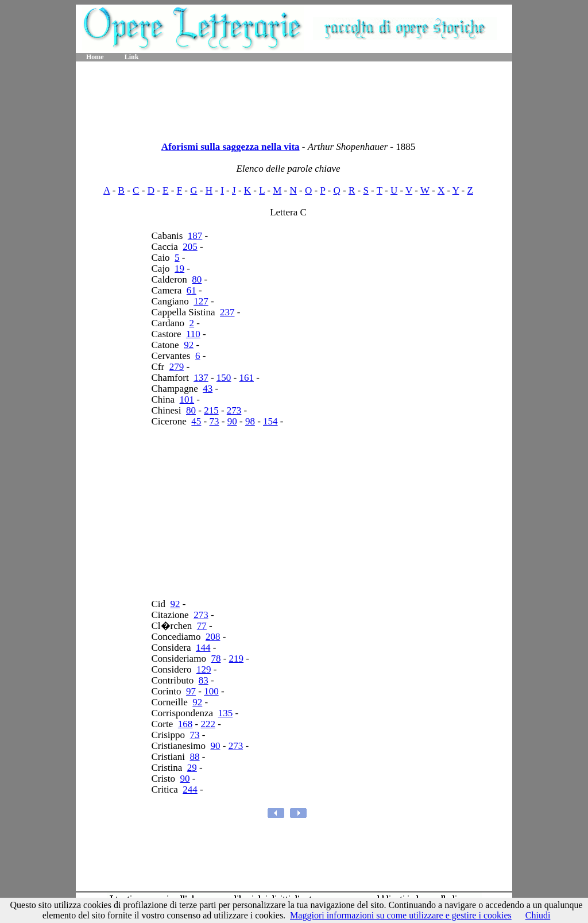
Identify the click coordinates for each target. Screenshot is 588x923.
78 (216, 659)
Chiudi (538, 915)
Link (132, 57)
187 (195, 236)
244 (190, 789)
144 (203, 648)
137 (201, 378)
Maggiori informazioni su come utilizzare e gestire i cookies (401, 915)
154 (270, 421)
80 (197, 279)
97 (191, 691)
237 (227, 312)
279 (177, 367)
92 (189, 345)
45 (196, 421)
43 (208, 389)
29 (192, 768)
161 (247, 378)
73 (214, 421)
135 (226, 713)
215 (211, 410)
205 (190, 247)
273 (234, 410)
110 (193, 334)
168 (185, 724)
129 (204, 669)
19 (179, 269)
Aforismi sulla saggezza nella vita (231, 147)
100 (211, 691)
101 (187, 399)
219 (237, 659)
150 (224, 378)
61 (192, 290)
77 (202, 626)
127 (201, 301)
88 (195, 757)
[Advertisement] (294, 98)
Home (95, 57)
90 (232, 421)
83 (204, 680)
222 (208, 724)
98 (250, 421)
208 (213, 637)
